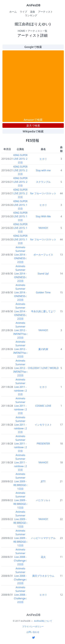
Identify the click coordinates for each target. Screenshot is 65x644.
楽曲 (33, 12)
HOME (21, 31)
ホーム (13, 12)
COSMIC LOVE (43, 406)
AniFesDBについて (43, 621)
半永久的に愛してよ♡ (43, 311)
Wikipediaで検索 (33, 131)
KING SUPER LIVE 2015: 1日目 (20, 205)
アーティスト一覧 (37, 31)
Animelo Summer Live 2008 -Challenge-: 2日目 (20, 557)
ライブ (23, 12)
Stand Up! (43, 274)
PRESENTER (43, 444)
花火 (43, 557)
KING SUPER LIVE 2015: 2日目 (20, 159)
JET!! (43, 481)
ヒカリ (43, 159)
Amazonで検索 (33, 120)
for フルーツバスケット (43, 193)
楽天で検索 (33, 125)
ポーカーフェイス (43, 255)
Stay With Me (43, 216)
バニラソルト (43, 500)
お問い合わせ (33, 632)
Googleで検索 (33, 47)
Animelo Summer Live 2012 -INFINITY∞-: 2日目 (20, 330)
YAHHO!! (43, 228)
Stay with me (43, 170)
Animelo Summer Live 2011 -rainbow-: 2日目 (20, 387)
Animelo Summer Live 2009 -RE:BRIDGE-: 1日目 (20, 481)
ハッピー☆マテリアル (43, 538)
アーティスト (45, 12)
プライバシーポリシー (33, 626)
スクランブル (43, 182)
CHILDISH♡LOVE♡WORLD (43, 368)
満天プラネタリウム (43, 576)
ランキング (31, 15)
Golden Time (43, 292)
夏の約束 (43, 349)
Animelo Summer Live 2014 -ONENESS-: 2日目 (20, 255)
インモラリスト (43, 425)
